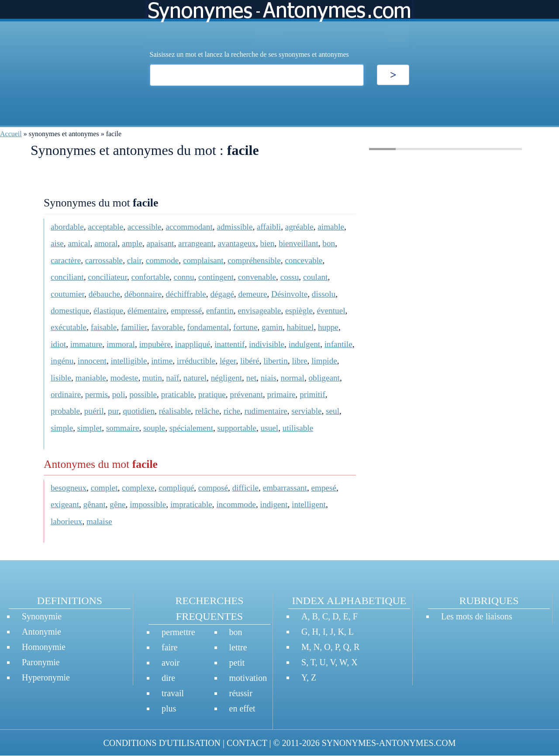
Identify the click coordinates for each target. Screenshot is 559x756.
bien (267, 243)
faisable (104, 327)
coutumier (67, 294)
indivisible (267, 344)
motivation (248, 678)
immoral (121, 344)
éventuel (331, 311)
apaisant (160, 243)
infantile (338, 344)
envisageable (259, 311)
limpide (324, 361)
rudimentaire (266, 411)
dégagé (222, 294)
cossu (290, 277)
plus (169, 708)
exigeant (65, 504)
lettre (238, 647)
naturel (195, 378)
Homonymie (44, 647)
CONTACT (247, 743)
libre (299, 361)
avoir (171, 663)
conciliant (67, 277)
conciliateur (107, 277)
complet (104, 488)
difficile (245, 488)
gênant (95, 504)
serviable (306, 411)
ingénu (62, 361)
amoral (106, 243)
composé (213, 488)
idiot (58, 344)
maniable (91, 378)
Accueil (11, 134)
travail (173, 693)
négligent (226, 378)
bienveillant (298, 243)
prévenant (246, 394)
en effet (242, 708)
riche (232, 411)
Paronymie (41, 662)
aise (57, 243)
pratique (212, 394)
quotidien (139, 411)
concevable (304, 260)
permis (97, 394)
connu (184, 277)
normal (293, 378)
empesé (324, 488)
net (251, 378)
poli (119, 394)
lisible (61, 378)
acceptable (105, 227)
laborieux (66, 521)
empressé (186, 311)
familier (134, 327)
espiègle (299, 311)
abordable (67, 227)
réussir (241, 693)
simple (62, 428)
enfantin (220, 311)
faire (170, 647)
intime (162, 361)
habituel (300, 327)
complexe (138, 488)
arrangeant (196, 243)
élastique (108, 311)
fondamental (208, 327)
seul (333, 411)
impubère (155, 344)
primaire (281, 394)
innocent (92, 361)
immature (86, 344)
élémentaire (147, 311)
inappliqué (193, 344)
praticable (178, 394)
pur (113, 411)
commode (162, 260)
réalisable (175, 411)
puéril (94, 411)
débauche (104, 294)
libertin (275, 361)
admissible (235, 227)
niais (269, 378)
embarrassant (285, 488)
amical (79, 243)
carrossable (104, 260)
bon (329, 243)
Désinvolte (289, 294)
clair (134, 260)
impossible (148, 504)
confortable (150, 277)
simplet (90, 428)
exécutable (69, 327)
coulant (315, 277)
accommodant (189, 227)
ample (132, 243)
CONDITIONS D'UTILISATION (162, 743)
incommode (236, 504)
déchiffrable (186, 294)
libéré (250, 361)
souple (154, 428)
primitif (312, 394)
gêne (117, 504)
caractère (66, 260)
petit (237, 663)
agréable (299, 227)
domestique (70, 311)
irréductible (196, 361)
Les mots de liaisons (477, 616)
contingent (216, 277)
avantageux (237, 243)
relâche (207, 411)
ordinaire (66, 394)
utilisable (298, 428)
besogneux (69, 488)
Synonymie (42, 616)
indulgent (304, 344)
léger (228, 361)
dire (168, 678)
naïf (173, 378)
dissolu (324, 294)
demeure (252, 294)
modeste (124, 378)
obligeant (324, 378)
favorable (167, 327)
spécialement (191, 428)
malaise (99, 521)
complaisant (203, 260)
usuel (270, 428)
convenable (257, 277)
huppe (328, 327)
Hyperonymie (46, 677)
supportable (237, 428)
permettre (178, 632)
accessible (145, 227)
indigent (274, 504)
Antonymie (41, 632)
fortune (245, 327)
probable (65, 411)
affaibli (269, 227)
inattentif (229, 344)
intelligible (129, 361)
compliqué (176, 488)
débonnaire (143, 294)
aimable (331, 227)
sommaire (123, 428)
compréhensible (254, 260)
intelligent (309, 504)
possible (143, 394)
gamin (272, 327)
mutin (152, 378)
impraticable (191, 504)
